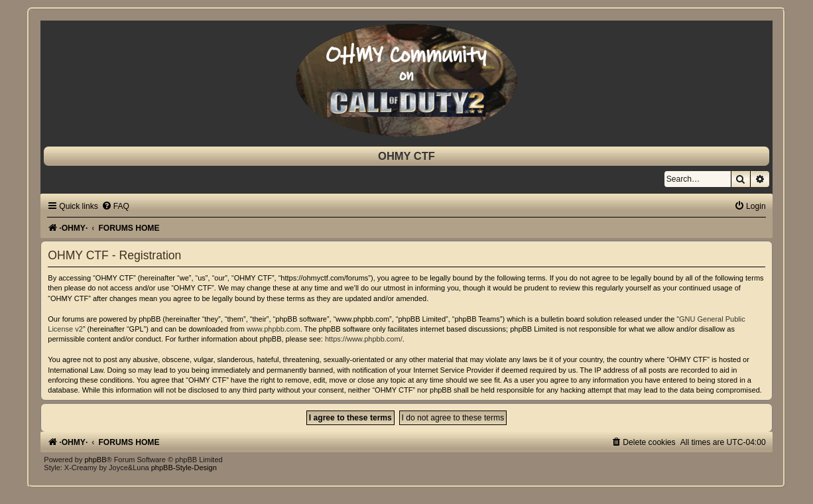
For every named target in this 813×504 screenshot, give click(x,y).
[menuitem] (115, 206)
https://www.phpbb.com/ (364, 339)
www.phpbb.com (274, 329)
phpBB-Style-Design (184, 468)
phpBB (95, 460)
